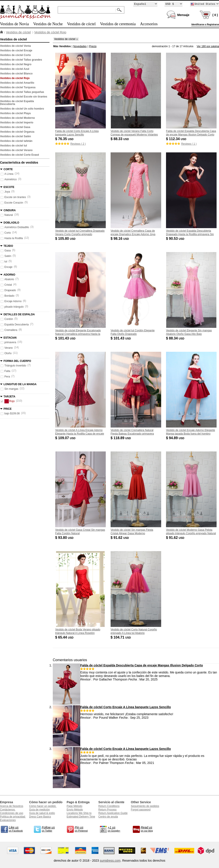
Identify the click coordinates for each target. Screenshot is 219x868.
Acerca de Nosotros (12, 806)
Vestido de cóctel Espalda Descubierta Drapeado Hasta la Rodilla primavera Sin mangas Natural (190, 234)
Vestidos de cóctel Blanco (16, 74)
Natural (9, 215)
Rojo (10, 401)
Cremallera (11, 330)
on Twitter (51, 829)
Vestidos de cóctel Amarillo (17, 83)
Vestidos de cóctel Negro (16, 64)
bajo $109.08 (12, 413)
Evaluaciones (8, 820)
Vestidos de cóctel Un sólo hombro (22, 109)
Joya (7, 192)
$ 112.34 (176, 139)
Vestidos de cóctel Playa (15, 113)
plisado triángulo (14, 307)
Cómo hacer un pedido (43, 806)
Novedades (80, 46)
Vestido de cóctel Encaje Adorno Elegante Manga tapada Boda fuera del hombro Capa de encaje (191, 434)
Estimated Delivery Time (81, 817)
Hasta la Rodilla (14, 238)
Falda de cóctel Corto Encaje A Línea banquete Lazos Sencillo (126, 707)
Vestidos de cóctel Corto (15, 55)
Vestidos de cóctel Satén (16, 136)
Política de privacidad (13, 817)
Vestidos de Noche (48, 24)
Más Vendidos (62, 46)
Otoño (8, 353)
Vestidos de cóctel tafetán (16, 141)
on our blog (150, 829)
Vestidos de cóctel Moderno (17, 118)
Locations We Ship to (79, 813)
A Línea (9, 174)
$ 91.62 (120, 538)
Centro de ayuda (108, 817)
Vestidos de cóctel (81, 24)
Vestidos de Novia (14, 24)
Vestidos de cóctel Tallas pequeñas (22, 92)
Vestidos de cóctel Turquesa (18, 87)
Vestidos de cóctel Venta (15, 46)
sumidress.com (110, 861)
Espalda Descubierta (17, 325)
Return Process (107, 810)
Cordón (9, 319)
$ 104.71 (121, 637)
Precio (93, 46)
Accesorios (149, 24)
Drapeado (10, 290)
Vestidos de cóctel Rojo (50, 32)
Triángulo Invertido (15, 366)
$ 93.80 (65, 538)
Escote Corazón (14, 203)
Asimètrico (11, 179)
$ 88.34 (175, 338)
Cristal (8, 285)
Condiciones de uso (12, 813)
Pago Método (74, 806)
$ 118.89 (121, 438)
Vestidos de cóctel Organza (17, 132)
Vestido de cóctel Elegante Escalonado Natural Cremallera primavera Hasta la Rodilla (78, 334)
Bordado (9, 296)
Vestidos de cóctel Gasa (15, 127)
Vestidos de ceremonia (118, 24)
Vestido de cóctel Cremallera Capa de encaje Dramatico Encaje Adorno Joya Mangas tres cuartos (133, 234)
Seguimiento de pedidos (145, 806)
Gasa (8, 251)
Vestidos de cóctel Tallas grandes (21, 60)
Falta (7, 371)
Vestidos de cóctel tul (14, 146)
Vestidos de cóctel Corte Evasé (19, 155)
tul (6, 262)
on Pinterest (84, 829)
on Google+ (117, 829)
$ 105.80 (66, 239)
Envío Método (75, 810)
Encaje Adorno (13, 301)
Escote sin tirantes (15, 197)
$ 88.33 (120, 139)
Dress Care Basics (40, 817)
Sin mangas (11, 389)
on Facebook (18, 829)
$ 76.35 (65, 139)
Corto (8, 233)
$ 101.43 (66, 338)
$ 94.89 (175, 438)
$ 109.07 (66, 438)
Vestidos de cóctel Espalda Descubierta (17, 103)
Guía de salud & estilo (42, 813)
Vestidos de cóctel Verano (16, 150)
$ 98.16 (120, 239)
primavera (10, 342)
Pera (7, 377)
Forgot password (141, 810)
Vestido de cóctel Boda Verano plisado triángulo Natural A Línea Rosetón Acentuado (78, 633)
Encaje (8, 267)
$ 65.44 (65, 637)
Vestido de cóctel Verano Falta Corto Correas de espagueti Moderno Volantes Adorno (134, 135)
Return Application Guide (113, 813)
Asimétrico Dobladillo (17, 227)
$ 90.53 (175, 239)
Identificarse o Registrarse (205, 24)
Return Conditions (109, 806)
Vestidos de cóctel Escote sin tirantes (24, 97)
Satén (8, 256)
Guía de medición (39, 810)
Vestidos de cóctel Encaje (16, 51)
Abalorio (9, 279)
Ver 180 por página (208, 46)
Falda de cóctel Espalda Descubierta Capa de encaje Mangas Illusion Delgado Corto (142, 665)
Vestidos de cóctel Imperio (17, 123)
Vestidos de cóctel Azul (15, 69)
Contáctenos (8, 810)
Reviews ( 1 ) (189, 144)
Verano (9, 348)
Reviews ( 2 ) (78, 144)
